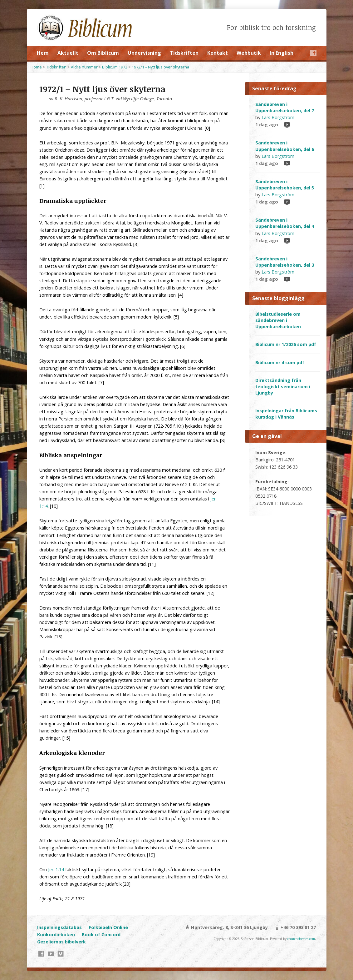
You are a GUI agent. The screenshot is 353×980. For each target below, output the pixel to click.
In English (282, 53)
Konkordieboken (56, 935)
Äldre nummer (84, 67)
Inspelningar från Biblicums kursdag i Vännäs (286, 414)
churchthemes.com (301, 939)
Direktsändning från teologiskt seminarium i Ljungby (283, 387)
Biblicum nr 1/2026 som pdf (286, 344)
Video (287, 125)
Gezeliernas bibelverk (61, 942)
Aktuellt (68, 53)
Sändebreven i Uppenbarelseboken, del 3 (285, 262)
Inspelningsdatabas (59, 927)
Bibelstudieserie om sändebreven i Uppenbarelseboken (278, 320)
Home (36, 67)
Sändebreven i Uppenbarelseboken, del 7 (285, 107)
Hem (43, 53)
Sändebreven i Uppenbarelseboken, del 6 (285, 146)
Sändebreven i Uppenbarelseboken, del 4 (285, 223)
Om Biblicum (103, 53)
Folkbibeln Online (108, 927)
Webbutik (249, 53)
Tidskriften (184, 53)
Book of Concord (101, 935)
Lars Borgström (278, 117)
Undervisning (144, 53)
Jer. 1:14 (56, 869)
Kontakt (218, 53)
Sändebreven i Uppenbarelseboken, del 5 (285, 185)
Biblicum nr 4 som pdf (280, 362)
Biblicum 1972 (115, 67)
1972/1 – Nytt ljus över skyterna (160, 67)
